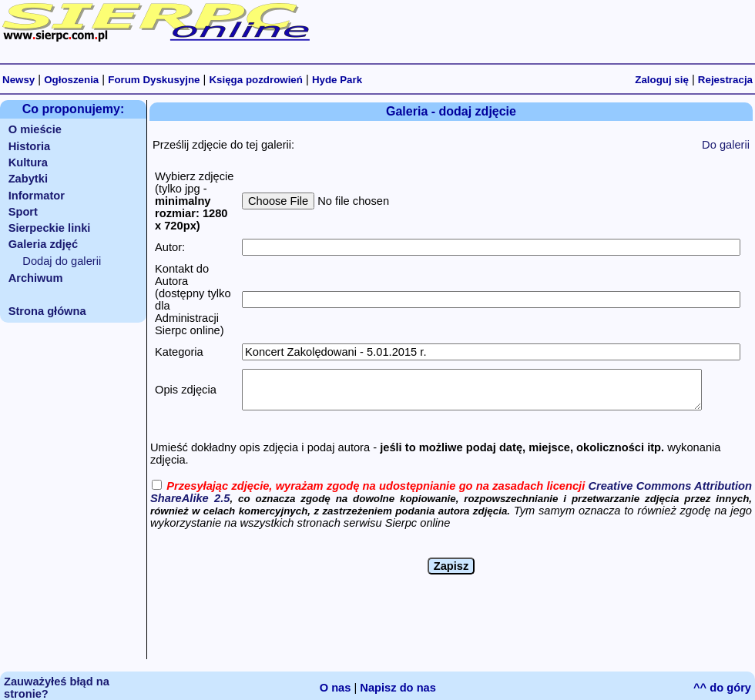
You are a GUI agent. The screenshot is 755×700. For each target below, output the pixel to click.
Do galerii (726, 145)
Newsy (18, 80)
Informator (37, 196)
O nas (336, 688)
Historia (30, 146)
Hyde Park (337, 80)
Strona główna (47, 311)
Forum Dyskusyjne (154, 80)
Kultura (28, 162)
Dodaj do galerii (62, 261)
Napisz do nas (398, 688)
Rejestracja (725, 80)
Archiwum (36, 278)
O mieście (35, 129)
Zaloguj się (662, 80)
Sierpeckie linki (50, 228)
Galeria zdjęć (43, 244)
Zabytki (28, 179)
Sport (23, 212)
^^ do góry (722, 688)
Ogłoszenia (71, 80)
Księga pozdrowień (255, 80)
